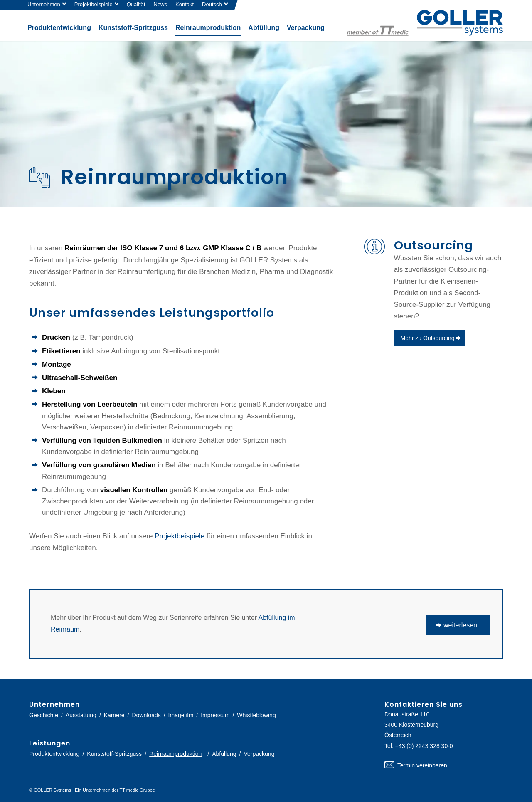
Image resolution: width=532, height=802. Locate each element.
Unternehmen (44, 4)
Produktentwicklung (54, 754)
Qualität (136, 4)
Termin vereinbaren (444, 765)
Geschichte (44, 715)
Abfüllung (224, 754)
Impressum (215, 715)
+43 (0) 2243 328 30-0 (424, 746)
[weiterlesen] (458, 625)
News (161, 4)
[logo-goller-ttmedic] (425, 23)
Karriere (114, 715)
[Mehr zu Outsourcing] (430, 338)
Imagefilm (181, 715)
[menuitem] (49, 5)
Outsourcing (433, 246)
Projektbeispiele (94, 4)
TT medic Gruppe (137, 790)
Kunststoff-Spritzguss (114, 754)
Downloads (146, 715)
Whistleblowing (256, 715)
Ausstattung (81, 715)
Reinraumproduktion (175, 754)
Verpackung (259, 754)
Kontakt (185, 4)
